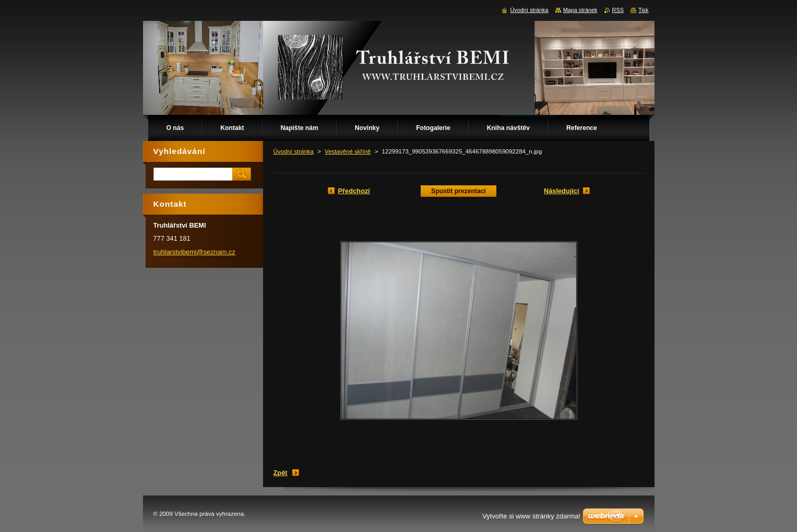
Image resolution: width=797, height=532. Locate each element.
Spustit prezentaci (459, 191)
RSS (618, 10)
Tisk (644, 10)
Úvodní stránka (294, 151)
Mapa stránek (580, 10)
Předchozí (354, 191)
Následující (562, 191)
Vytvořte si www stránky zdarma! (531, 516)
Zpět (281, 473)
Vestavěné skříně (348, 151)
